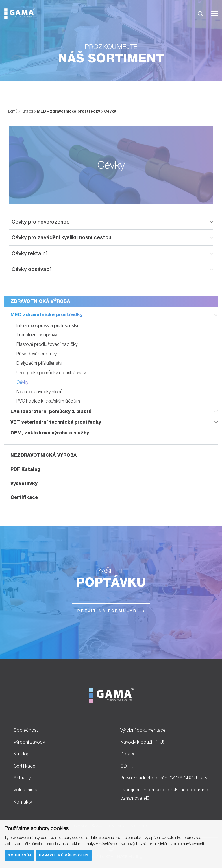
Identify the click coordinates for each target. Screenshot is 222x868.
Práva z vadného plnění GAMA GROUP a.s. (164, 778)
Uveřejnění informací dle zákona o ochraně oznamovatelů (164, 794)
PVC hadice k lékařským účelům (48, 401)
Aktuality (22, 778)
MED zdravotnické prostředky (47, 315)
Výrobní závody (29, 742)
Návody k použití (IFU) (142, 742)
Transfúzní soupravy (37, 335)
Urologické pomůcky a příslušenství (52, 373)
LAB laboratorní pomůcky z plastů (51, 411)
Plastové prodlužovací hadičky (47, 344)
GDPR (126, 766)
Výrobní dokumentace (143, 730)
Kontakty (23, 802)
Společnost (26, 730)
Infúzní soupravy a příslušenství (47, 325)
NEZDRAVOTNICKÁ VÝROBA (44, 455)
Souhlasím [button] (20, 855)
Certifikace (24, 497)
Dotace (128, 754)
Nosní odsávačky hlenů (40, 392)
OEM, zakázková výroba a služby (50, 433)
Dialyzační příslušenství (39, 363)
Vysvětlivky (24, 483)
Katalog (27, 111)
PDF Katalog (25, 469)
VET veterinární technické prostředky (56, 422)
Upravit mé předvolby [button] (64, 855)
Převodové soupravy (37, 354)
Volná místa (25, 790)
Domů (13, 111)
